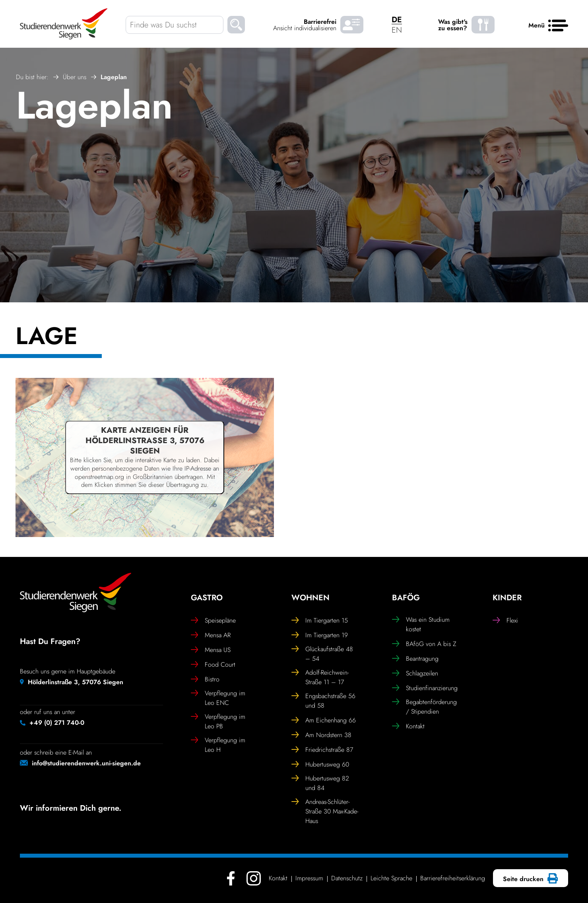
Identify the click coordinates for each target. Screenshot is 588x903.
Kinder (507, 598)
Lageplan (94, 105)
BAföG (406, 598)
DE (397, 20)
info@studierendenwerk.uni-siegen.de (86, 763)
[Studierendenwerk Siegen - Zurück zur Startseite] (64, 24)
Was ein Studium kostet (421, 624)
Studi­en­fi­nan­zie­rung (425, 688)
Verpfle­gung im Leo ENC (218, 698)
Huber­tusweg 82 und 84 (320, 783)
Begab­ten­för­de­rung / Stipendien (424, 707)
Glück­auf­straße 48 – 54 (322, 654)
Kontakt (408, 726)
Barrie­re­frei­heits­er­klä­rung (453, 878)
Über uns (75, 77)
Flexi (505, 621)
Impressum (309, 878)
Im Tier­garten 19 (320, 635)
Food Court (213, 665)
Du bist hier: (32, 77)
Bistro (205, 679)
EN (397, 30)
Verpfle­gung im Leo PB (218, 721)
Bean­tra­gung (415, 659)
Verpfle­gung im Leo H (218, 745)
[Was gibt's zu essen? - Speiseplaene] (483, 25)
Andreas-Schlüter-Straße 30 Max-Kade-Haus (325, 811)
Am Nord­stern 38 (321, 735)
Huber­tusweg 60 (320, 765)
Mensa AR (211, 635)
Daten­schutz (347, 878)
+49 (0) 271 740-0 (57, 723)
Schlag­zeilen (415, 673)
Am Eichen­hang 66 (324, 720)
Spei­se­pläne (213, 621)
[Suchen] (236, 26)
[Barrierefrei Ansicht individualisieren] (352, 25)
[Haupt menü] (558, 26)
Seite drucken (529, 879)
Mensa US (211, 650)
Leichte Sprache (391, 878)
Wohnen (310, 598)
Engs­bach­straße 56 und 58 (323, 701)
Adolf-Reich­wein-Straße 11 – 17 (320, 677)
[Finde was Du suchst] (175, 25)
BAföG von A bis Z (424, 644)
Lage (47, 338)
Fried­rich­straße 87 (322, 750)
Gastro (207, 598)
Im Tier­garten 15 (320, 621)
